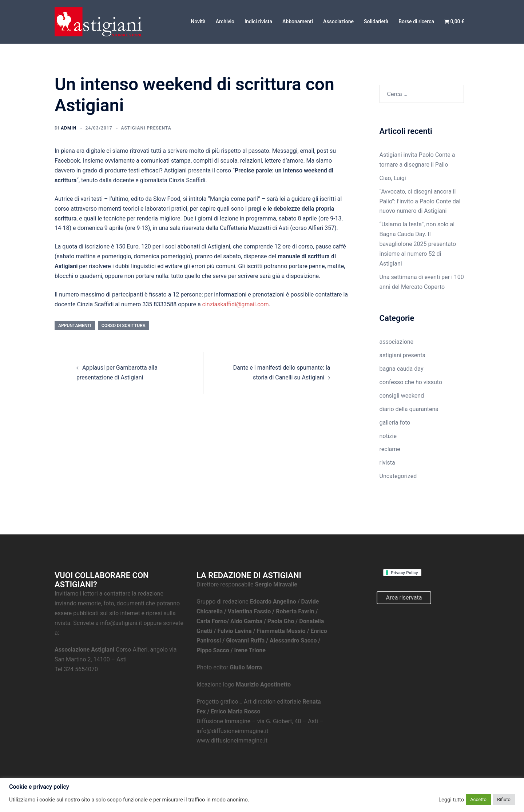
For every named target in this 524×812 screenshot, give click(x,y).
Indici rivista (258, 21)
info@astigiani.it (121, 623)
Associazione (338, 21)
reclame (390, 449)
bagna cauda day (402, 369)
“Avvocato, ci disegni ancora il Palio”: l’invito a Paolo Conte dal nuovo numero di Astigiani (420, 201)
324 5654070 (81, 669)
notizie (388, 436)
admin (69, 128)
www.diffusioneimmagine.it (232, 741)
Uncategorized (398, 476)
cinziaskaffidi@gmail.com (236, 304)
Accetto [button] (478, 799)
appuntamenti (75, 326)
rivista (387, 463)
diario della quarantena (409, 409)
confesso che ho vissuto (411, 382)
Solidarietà (376, 21)
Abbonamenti (298, 21)
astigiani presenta (146, 128)
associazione (397, 342)
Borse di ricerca (416, 21)
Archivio (225, 21)
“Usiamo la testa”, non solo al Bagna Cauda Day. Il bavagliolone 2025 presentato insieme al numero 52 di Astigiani (418, 244)
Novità (198, 21)
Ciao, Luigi (393, 178)
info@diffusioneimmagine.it (232, 731)
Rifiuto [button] (504, 799)
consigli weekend (402, 396)
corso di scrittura (124, 326)
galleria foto (395, 423)
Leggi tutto (451, 800)
